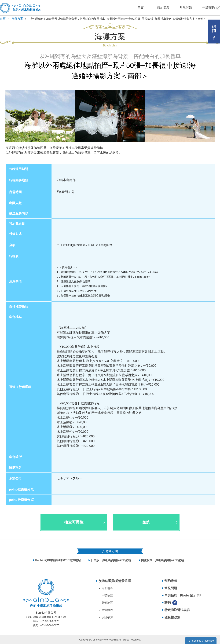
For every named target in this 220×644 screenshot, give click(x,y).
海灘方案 (17, 19)
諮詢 (168, 603)
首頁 (141, 8)
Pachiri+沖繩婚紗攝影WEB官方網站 (58, 560)
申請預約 (209, 8)
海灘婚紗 (107, 610)
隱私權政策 (172, 617)
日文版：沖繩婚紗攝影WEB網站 (111, 560)
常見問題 (186, 8)
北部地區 (107, 603)
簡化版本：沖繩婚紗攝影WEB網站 (162, 560)
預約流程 (163, 8)
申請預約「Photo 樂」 (180, 595)
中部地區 (107, 596)
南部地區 (107, 588)
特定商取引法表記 (177, 610)
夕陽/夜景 (108, 617)
